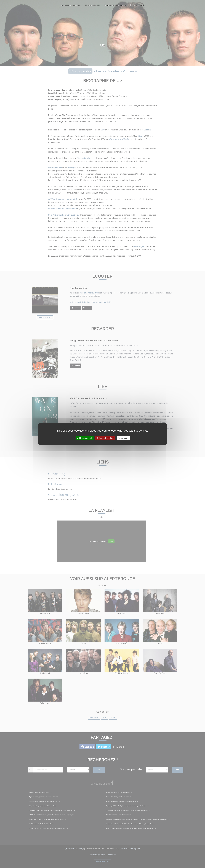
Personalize (124, 438)
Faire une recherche (115, 5)
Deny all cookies (105, 438)
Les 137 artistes (92, 5)
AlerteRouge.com (70, 5)
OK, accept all (85, 438)
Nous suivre (137, 5)
